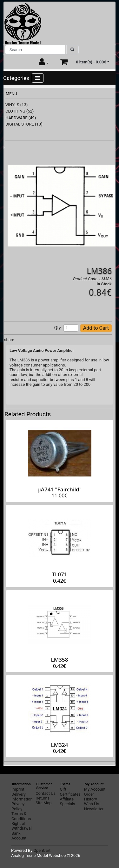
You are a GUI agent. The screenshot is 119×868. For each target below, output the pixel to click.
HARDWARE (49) (21, 118)
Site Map (43, 803)
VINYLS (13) (17, 105)
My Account (95, 789)
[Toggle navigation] (38, 78)
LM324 (60, 745)
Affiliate (67, 799)
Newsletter (94, 809)
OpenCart (42, 850)
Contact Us (46, 793)
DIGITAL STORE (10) (24, 124)
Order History (91, 797)
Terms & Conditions (21, 816)
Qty (58, 328)
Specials (68, 804)
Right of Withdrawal (22, 826)
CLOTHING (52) (20, 111)
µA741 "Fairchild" (60, 489)
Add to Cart (96, 328)
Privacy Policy (18, 806)
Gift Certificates (70, 792)
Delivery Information (22, 797)
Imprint (18, 789)
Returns (43, 798)
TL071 (60, 574)
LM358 (60, 660)
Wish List (92, 804)
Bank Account (19, 836)
